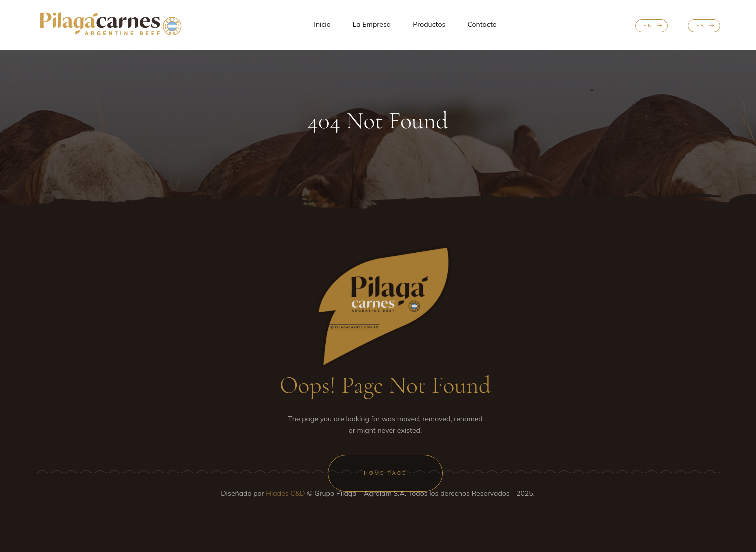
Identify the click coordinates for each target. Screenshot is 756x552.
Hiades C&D (286, 493)
